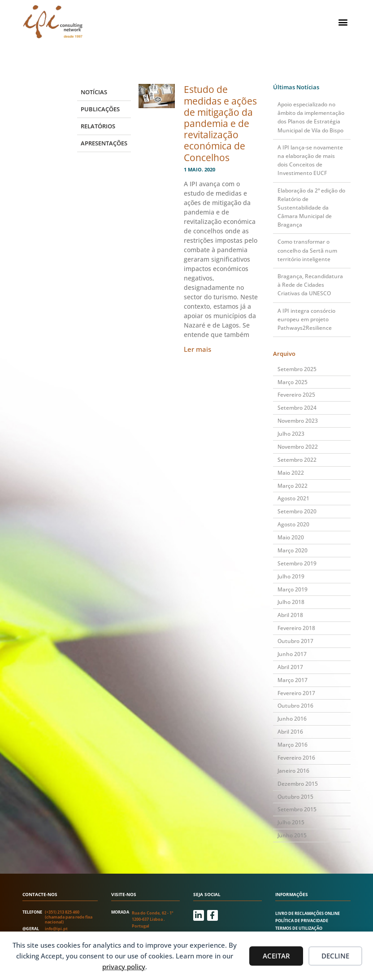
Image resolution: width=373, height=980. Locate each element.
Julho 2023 (291, 434)
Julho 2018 (291, 602)
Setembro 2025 (297, 369)
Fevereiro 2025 (296, 395)
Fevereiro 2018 (296, 628)
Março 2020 (293, 550)
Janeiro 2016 (293, 771)
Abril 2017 (290, 667)
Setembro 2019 (297, 563)
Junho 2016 (292, 719)
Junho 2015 (292, 835)
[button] (343, 22)
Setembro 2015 (297, 809)
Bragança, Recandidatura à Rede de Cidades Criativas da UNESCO (310, 285)
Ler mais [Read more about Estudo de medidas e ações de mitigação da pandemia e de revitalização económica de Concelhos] (197, 349)
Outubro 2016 (295, 706)
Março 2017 (293, 680)
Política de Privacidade (302, 921)
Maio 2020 (291, 537)
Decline (335, 956)
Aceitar (276, 956)
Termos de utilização (299, 928)
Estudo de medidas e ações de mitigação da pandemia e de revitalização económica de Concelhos (220, 123)
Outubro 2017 (295, 641)
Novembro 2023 (298, 421)
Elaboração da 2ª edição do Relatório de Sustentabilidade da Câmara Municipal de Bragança (311, 208)
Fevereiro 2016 (296, 758)
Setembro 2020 (297, 511)
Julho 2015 (291, 822)
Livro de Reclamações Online (308, 913)
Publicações (100, 109)
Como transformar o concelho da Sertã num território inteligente (307, 250)
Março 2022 (293, 486)
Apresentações (104, 143)
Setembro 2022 (297, 460)
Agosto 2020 (293, 524)
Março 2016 (293, 745)
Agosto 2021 (293, 498)
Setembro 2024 (297, 408)
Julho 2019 (291, 576)
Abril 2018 (290, 615)
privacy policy (124, 967)
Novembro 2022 (298, 447)
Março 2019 (293, 589)
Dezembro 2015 (298, 784)
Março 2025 (293, 382)
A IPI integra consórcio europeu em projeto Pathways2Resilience (306, 319)
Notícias (94, 92)
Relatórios (98, 126)
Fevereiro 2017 (296, 693)
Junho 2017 (292, 654)
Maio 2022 (291, 473)
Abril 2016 (290, 732)
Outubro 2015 (295, 797)
